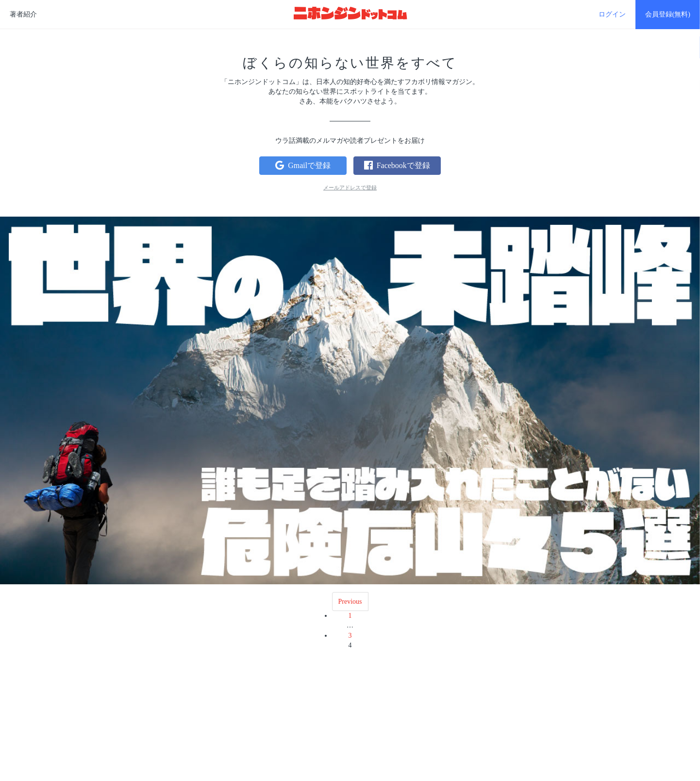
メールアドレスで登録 (350, 187)
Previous (350, 602)
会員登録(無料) (668, 14)
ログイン (612, 14)
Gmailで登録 (303, 165)
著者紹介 (23, 14)
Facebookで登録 (397, 165)
